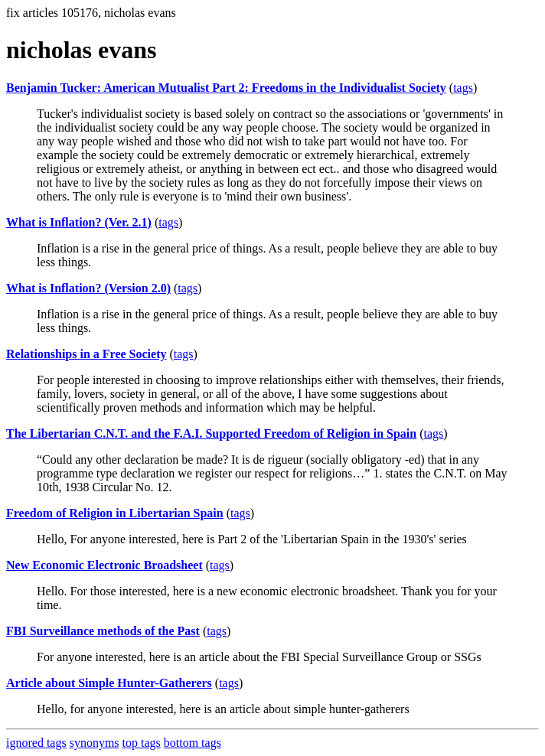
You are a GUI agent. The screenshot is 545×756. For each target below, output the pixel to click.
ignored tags (36, 743)
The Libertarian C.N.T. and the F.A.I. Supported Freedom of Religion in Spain (211, 433)
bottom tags (193, 743)
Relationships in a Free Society (86, 354)
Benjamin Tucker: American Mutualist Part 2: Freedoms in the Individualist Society (226, 88)
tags (463, 88)
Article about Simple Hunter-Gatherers (109, 683)
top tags (142, 743)
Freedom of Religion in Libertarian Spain (115, 513)
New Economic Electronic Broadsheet (104, 565)
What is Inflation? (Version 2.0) (88, 288)
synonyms (95, 743)
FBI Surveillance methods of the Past (103, 631)
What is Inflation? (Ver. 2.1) (79, 222)
